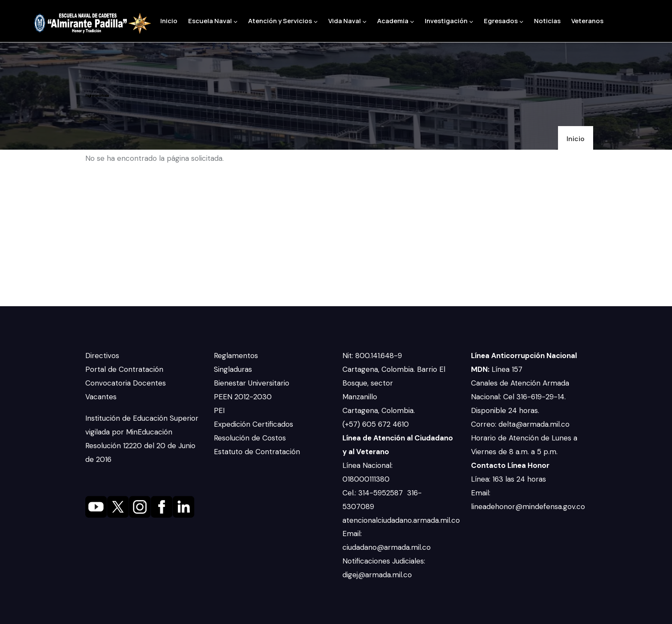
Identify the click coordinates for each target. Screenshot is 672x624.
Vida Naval (347, 21)
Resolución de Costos (250, 438)
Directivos (102, 356)
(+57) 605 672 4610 (376, 424)
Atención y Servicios (283, 21)
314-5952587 (382, 493)
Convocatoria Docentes (126, 383)
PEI (219, 410)
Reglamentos (236, 356)
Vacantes (101, 397)
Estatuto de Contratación (257, 452)
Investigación (449, 21)
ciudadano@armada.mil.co (388, 547)
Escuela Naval (213, 21)
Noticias (547, 21)
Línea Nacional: (367, 465)
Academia (396, 21)
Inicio (169, 21)
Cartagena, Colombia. (380, 410)
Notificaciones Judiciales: (384, 561)
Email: (352, 534)
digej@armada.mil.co (378, 575)
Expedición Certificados (253, 424)
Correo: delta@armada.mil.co (520, 424)
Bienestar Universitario (252, 383)
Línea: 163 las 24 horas (510, 479)
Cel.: (350, 493)
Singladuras (233, 369)
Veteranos (587, 21)
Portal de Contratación (124, 369)
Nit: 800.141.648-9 (373, 356)
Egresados (504, 21)
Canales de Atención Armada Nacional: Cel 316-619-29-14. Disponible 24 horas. (520, 397)
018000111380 (367, 479)
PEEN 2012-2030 (243, 397)
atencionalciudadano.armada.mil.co (401, 520)
